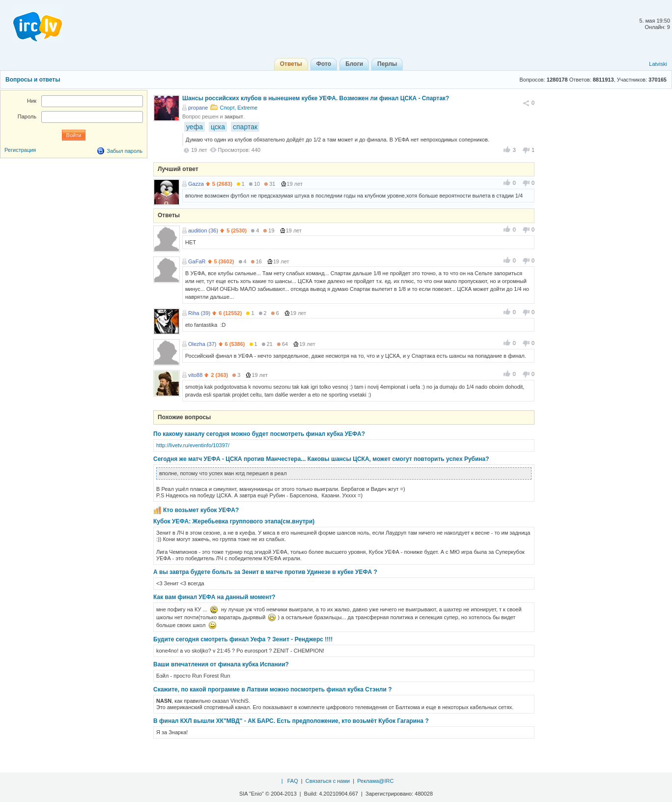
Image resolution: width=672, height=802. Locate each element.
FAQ (293, 781)
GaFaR (197, 261)
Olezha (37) (202, 344)
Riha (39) (199, 313)
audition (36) (203, 230)
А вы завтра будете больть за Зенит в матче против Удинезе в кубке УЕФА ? (265, 572)
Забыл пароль (125, 151)
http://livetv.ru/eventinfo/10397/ (193, 445)
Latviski (658, 64)
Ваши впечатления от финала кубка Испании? (221, 664)
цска (218, 127)
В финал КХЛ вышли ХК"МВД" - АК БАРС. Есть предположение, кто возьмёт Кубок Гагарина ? (291, 721)
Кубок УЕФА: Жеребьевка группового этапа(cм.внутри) (234, 521)
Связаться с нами (328, 781)
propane (198, 108)
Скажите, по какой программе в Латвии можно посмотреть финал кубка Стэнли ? (272, 689)
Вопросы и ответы (33, 80)
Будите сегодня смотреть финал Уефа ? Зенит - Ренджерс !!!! (243, 639)
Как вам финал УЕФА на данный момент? (214, 597)
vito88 (195, 375)
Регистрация (20, 150)
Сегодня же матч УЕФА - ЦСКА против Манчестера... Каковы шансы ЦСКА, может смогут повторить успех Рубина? (321, 459)
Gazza (196, 184)
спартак (245, 127)
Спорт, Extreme (238, 108)
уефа (195, 127)
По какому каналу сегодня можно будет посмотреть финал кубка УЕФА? (259, 434)
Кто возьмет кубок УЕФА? (201, 510)
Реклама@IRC (375, 781)
